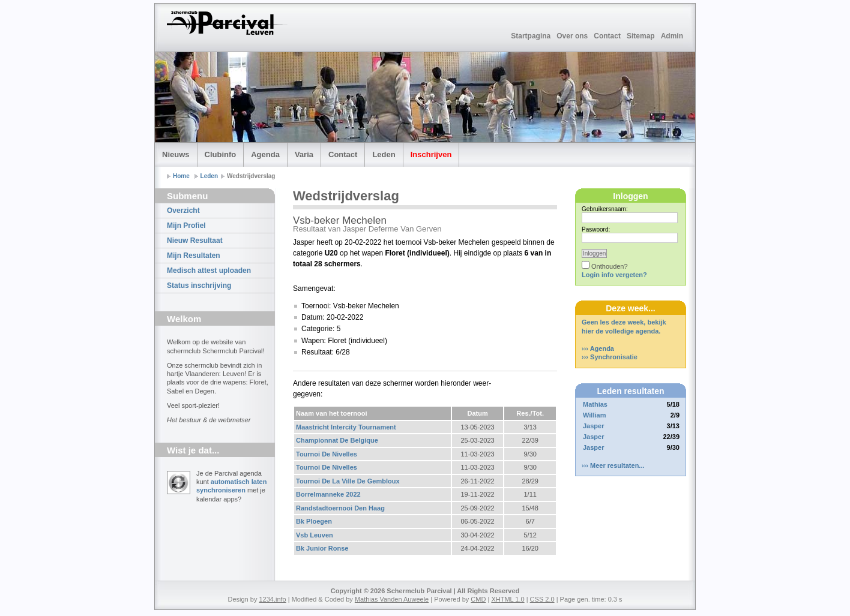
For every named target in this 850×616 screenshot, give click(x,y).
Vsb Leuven (315, 535)
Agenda (265, 154)
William (594, 415)
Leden (384, 154)
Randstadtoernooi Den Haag (340, 508)
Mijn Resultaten (194, 256)
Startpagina (531, 36)
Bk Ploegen (314, 521)
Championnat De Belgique (337, 440)
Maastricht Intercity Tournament (346, 427)
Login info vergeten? (614, 275)
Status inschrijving (199, 286)
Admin (672, 36)
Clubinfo (221, 154)
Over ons (572, 36)
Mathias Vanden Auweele (392, 599)
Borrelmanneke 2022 (328, 494)
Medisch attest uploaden (209, 271)
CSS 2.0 (542, 599)
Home (181, 176)
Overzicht (183, 211)
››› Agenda (598, 348)
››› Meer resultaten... (613, 465)
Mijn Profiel (186, 226)
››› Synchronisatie (610, 357)
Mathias (595, 404)
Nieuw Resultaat (195, 241)
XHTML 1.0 (508, 599)
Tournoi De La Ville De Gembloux (348, 481)
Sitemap (641, 36)
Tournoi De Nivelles (327, 454)
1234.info (272, 599)
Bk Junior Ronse (322, 548)
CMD (478, 599)
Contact (607, 36)
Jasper (593, 426)
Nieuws (176, 154)
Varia (304, 154)
